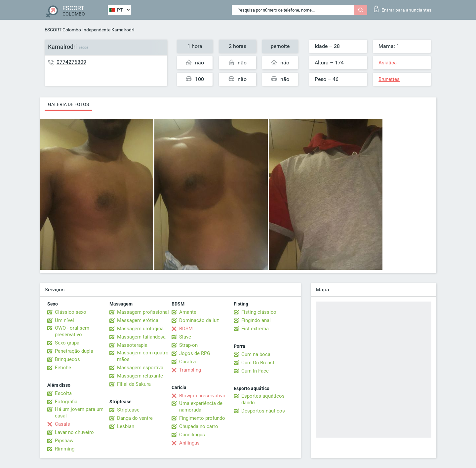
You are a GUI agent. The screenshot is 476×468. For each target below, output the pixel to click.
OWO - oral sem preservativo (72, 331)
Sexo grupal (68, 343)
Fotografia (66, 402)
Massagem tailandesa (141, 337)
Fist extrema (255, 329)
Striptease (128, 410)
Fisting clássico (259, 312)
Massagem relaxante (140, 376)
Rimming (65, 449)
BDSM (186, 329)
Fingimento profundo (202, 418)
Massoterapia (132, 345)
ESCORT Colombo (63, 30)
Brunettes (389, 79)
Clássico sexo (71, 312)
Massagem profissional (143, 312)
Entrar (403, 9)
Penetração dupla (74, 351)
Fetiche (63, 368)
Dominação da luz (199, 320)
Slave (185, 337)
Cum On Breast (258, 363)
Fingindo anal (256, 320)
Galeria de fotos (68, 104)
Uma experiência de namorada (201, 407)
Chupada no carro (199, 426)
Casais (62, 424)
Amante (188, 312)
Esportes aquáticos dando (263, 399)
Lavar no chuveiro (74, 432)
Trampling (190, 370)
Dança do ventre (135, 418)
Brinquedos (67, 359)
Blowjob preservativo (202, 396)
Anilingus (189, 443)
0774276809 (71, 62)
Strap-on (188, 345)
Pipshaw (64, 441)
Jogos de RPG (195, 353)
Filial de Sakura (134, 384)
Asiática (388, 63)
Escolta (63, 393)
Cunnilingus (192, 435)
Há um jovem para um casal (79, 413)
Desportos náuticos (263, 411)
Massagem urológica (140, 329)
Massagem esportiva (140, 368)
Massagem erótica (138, 320)
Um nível (64, 320)
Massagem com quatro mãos (143, 356)
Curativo (188, 362)
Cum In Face (255, 371)
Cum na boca (256, 354)
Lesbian (126, 426)
